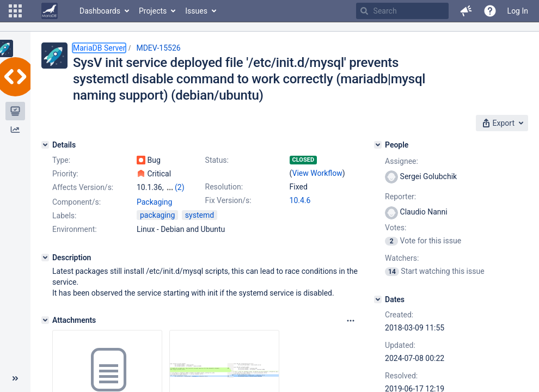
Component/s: (76, 202)
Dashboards (100, 11)
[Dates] (378, 299)
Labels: (64, 216)
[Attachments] (45, 320)
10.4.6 (300, 200)
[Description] (45, 258)
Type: (61, 160)
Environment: (75, 229)
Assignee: (402, 161)
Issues (196, 11)
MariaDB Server (99, 48)
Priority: (65, 174)
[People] (378, 145)
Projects (153, 11)
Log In (518, 11)
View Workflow (317, 173)
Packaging (154, 202)
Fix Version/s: (228, 200)
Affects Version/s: (83, 187)
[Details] (45, 145)
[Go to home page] (50, 11)
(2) (180, 187)
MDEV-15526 (158, 48)
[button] (15, 11)
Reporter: (400, 197)
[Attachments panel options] (351, 321)
